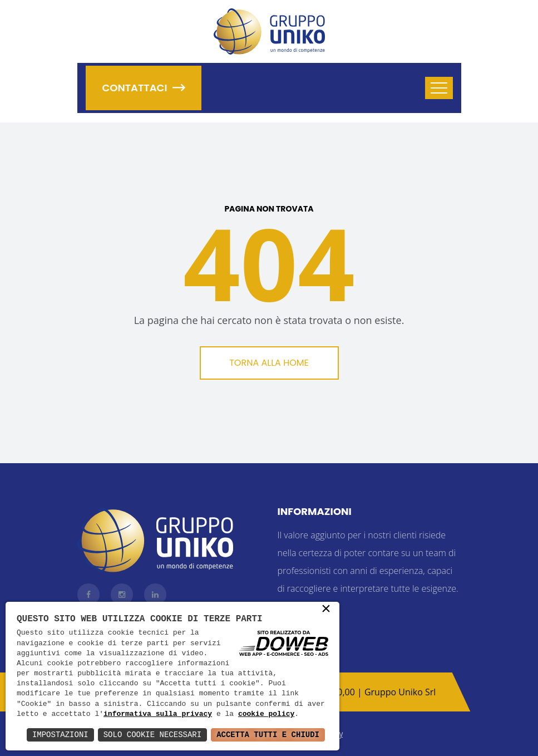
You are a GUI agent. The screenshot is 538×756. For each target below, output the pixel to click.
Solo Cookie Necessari (152, 735)
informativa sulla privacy (158, 714)
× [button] (326, 610)
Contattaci (144, 88)
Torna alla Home (269, 363)
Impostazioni (60, 735)
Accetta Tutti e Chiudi (268, 735)
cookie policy (266, 714)
